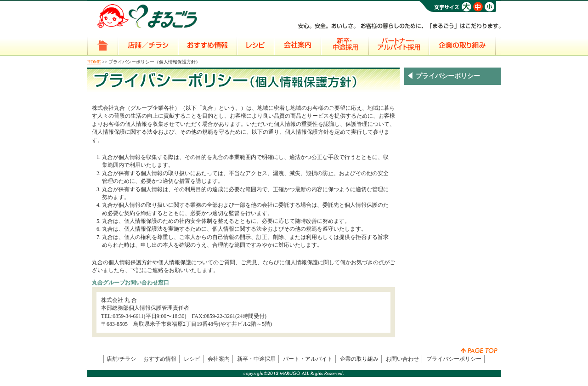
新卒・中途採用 (256, 359)
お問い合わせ (402, 359)
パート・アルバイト (308, 359)
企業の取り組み (359, 359)
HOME (94, 62)
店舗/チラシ (121, 359)
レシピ (192, 359)
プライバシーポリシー (454, 359)
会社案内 (219, 359)
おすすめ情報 (160, 359)
